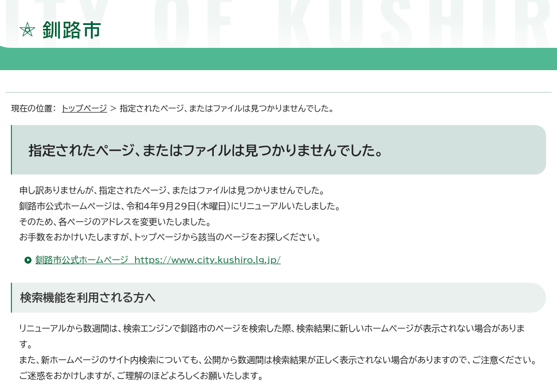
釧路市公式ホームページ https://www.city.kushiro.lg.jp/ (158, 260)
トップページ (85, 108)
